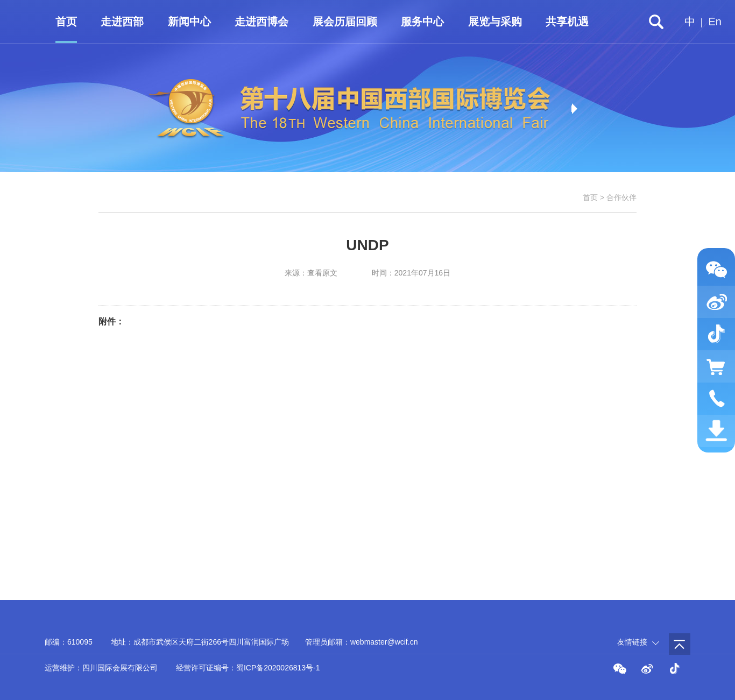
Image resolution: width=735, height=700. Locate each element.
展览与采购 (495, 22)
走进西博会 (262, 22)
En (715, 22)
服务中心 (422, 22)
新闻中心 (189, 22)
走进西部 (122, 22)
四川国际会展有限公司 (120, 668)
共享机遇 (567, 22)
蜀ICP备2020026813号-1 (278, 668)
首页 (66, 22)
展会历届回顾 (345, 22)
